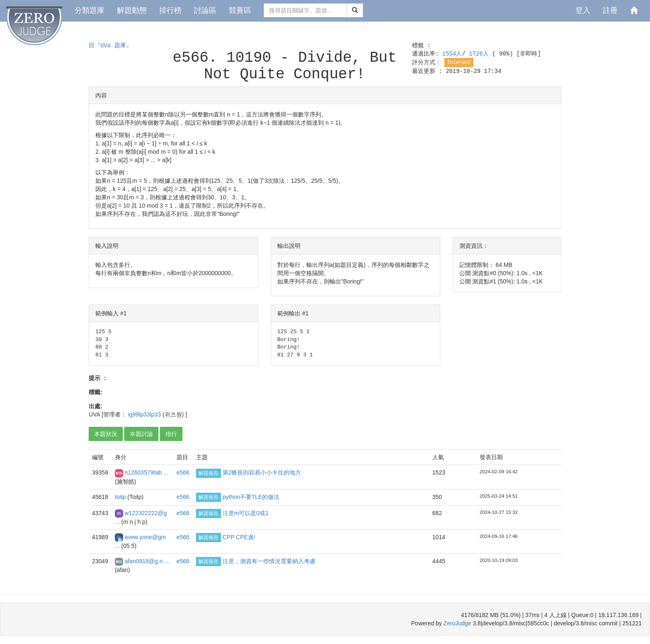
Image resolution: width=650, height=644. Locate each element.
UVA (94, 414)
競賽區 (240, 10)
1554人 (452, 54)
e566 (183, 472)
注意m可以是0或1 (246, 513)
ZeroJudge (457, 623)
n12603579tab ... (146, 472)
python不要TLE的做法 (251, 497)
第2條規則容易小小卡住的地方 (262, 472)
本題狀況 (106, 434)
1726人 (480, 54)
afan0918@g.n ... (147, 561)
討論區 (205, 10)
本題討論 (141, 434)
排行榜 (170, 10)
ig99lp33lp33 (145, 414)
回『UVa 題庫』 (110, 46)
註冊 (610, 10)
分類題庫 (90, 10)
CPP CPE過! (239, 537)
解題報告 (209, 473)
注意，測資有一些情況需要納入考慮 (269, 561)
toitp (121, 497)
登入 (583, 10)
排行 (171, 434)
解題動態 (132, 10)
